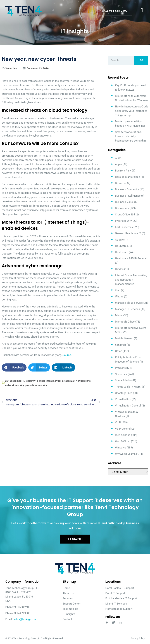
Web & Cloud (123, 435)
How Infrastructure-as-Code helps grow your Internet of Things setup (132, 111)
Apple (118, 164)
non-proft (121, 345)
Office (119, 351)
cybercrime (84, 381)
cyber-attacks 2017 (66, 381)
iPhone (119, 297)
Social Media (123, 380)
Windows (121, 448)
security (42, 385)
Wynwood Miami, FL (127, 454)
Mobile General (124, 339)
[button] (14, 367)
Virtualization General (128, 406)
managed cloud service (129, 303)
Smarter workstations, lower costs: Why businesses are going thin (130, 136)
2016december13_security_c (22, 381)
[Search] (141, 60)
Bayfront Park (123, 171)
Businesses (122, 208)
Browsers (121, 183)
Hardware (121, 246)
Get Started (75, 539)
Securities (11, 68)
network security (15, 385)
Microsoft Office (125, 322)
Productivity (122, 368)
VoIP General (123, 429)
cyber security (123, 221)
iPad (118, 290)
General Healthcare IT (128, 233)
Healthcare (122, 252)
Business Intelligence (128, 196)
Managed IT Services (128, 309)
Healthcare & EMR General (131, 258)
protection (31, 385)
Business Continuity (127, 189)
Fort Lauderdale (124, 227)
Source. (67, 355)
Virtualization (123, 399)
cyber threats (46, 381)
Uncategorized (124, 393)
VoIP (118, 422)
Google (119, 240)
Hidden (119, 269)
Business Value (124, 202)
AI (116, 158)
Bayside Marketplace (128, 177)
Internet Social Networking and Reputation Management (131, 280)
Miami (119, 315)
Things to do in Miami (128, 387)
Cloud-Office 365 (125, 215)
